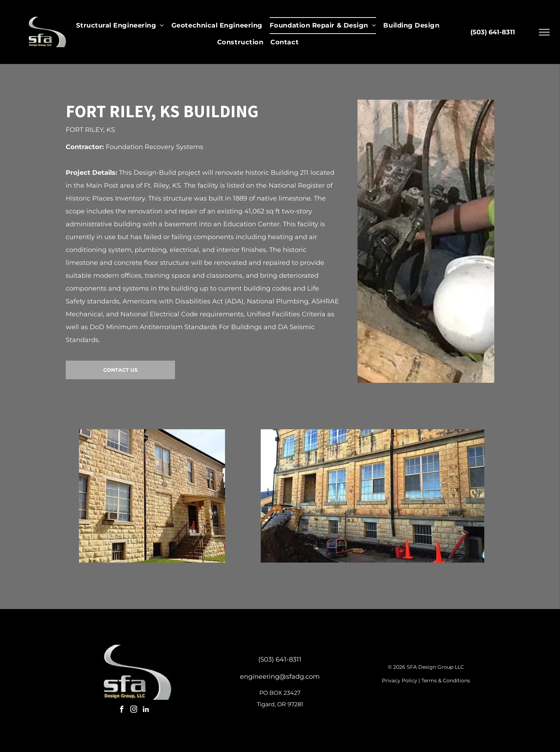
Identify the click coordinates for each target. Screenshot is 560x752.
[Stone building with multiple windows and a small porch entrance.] (152, 496)
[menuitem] (120, 26)
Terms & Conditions (446, 681)
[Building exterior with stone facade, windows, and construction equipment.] (372, 496)
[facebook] (122, 710)
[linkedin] (146, 710)
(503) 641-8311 (280, 659)
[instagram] (134, 710)
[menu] (544, 32)
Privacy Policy (399, 681)
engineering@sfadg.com (280, 677)
